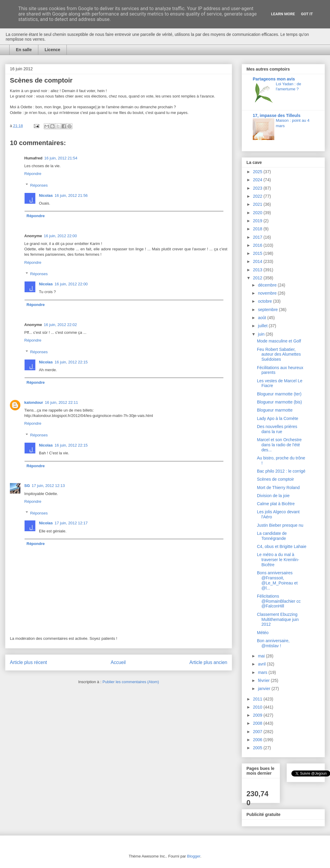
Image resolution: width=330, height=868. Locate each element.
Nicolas (46, 195)
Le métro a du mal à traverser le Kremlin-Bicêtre (278, 560)
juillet (263, 326)
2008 (258, 723)
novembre (268, 293)
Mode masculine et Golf (279, 341)
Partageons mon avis (274, 79)
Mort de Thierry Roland (278, 488)
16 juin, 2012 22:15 (71, 362)
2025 (258, 172)
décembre (268, 285)
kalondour (34, 402)
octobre (265, 301)
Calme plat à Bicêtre (276, 504)
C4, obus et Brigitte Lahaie (282, 546)
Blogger (194, 856)
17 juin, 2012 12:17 (71, 523)
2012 (258, 278)
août (262, 318)
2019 (258, 221)
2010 (258, 707)
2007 (258, 732)
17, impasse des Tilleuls (277, 115)
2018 (258, 229)
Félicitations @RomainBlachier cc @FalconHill (279, 601)
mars (263, 672)
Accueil (118, 662)
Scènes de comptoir (275, 479)
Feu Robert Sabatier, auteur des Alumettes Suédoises (279, 354)
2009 (258, 715)
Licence (52, 50)
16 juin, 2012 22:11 (62, 402)
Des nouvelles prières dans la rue (277, 429)
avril (262, 664)
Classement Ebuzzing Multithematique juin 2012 (278, 619)
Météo (263, 633)
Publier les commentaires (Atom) (131, 682)
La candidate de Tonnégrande (272, 536)
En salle (24, 50)
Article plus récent (28, 662)
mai (262, 656)
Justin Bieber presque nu (280, 525)
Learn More (283, 14)
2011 (258, 699)
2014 (258, 261)
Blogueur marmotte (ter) (279, 394)
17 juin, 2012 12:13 (48, 486)
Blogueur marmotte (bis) (279, 402)
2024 (258, 180)
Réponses (39, 185)
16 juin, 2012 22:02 (60, 325)
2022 (258, 196)
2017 (258, 237)
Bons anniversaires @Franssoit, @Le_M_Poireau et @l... (277, 580)
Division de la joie (273, 496)
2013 (258, 270)
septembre (268, 310)
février (264, 680)
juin (262, 334)
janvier (265, 689)
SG (27, 486)
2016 (258, 245)
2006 (258, 740)
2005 (258, 748)
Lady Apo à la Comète (278, 418)
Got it (307, 14)
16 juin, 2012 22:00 (60, 236)
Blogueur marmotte (275, 410)
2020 (258, 213)
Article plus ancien (208, 662)
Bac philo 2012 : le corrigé (281, 471)
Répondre (33, 174)
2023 (258, 188)
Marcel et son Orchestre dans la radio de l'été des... (279, 445)
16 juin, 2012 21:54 (61, 158)
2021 (258, 204)
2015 (258, 253)
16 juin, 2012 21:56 (71, 195)
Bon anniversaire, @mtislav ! (273, 643)
